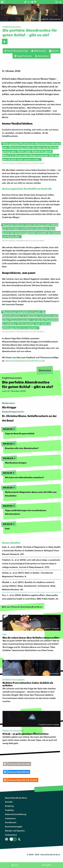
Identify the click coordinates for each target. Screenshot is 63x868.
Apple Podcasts (23, 56)
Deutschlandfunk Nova (16, 798)
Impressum (10, 818)
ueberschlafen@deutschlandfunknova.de (25, 361)
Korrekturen (11, 822)
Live (16, 865)
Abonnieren (42, 56)
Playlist (48, 865)
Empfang (9, 806)
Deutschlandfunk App (16, 51)
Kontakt (9, 802)
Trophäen (10, 810)
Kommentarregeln (14, 826)
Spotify (54, 51)
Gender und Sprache (15, 831)
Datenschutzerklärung (16, 814)
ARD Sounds (39, 51)
